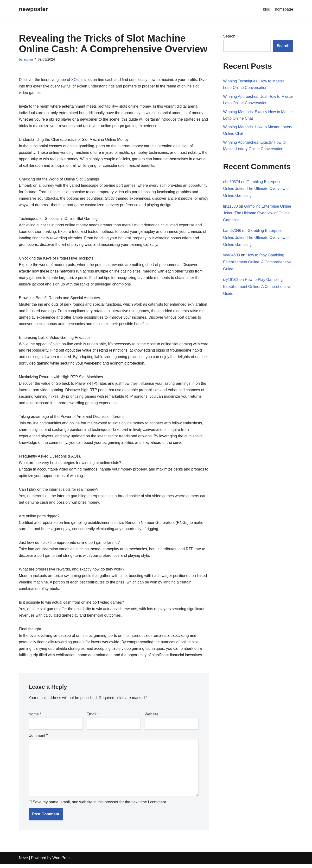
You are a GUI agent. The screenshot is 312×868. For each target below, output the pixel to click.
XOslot (77, 80)
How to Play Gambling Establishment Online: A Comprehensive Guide (258, 263)
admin (28, 59)
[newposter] (33, 9)
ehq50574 (232, 182)
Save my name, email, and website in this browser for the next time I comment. (100, 806)
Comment (38, 739)
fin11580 (231, 207)
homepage (284, 9)
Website (152, 718)
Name (35, 718)
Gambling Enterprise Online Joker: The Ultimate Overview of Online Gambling (257, 189)
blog (267, 9)
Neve (23, 862)
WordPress (62, 862)
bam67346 (232, 231)
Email (93, 718)
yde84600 (232, 256)
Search (229, 36)
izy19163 (231, 281)
